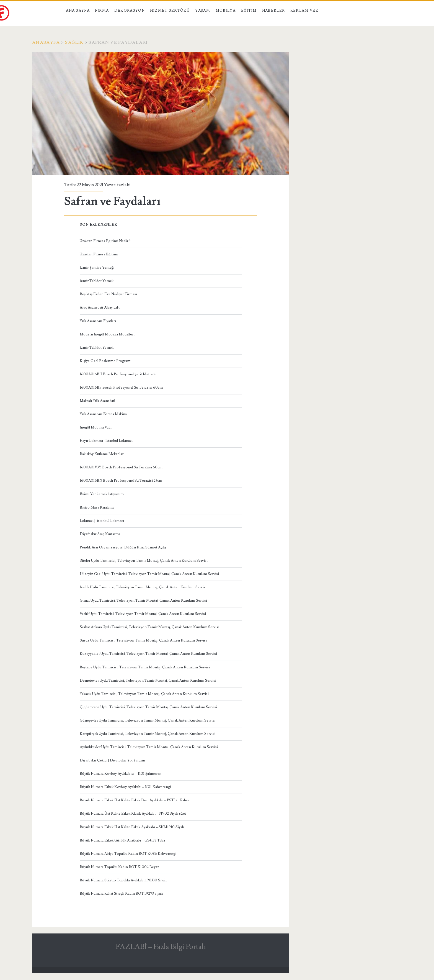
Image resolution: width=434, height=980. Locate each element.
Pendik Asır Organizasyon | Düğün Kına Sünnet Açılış (123, 547)
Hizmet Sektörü (170, 11)
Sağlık (74, 42)
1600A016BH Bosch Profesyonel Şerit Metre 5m (119, 374)
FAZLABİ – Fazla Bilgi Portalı (161, 947)
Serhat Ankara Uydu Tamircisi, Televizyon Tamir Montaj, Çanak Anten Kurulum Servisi (149, 627)
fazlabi (124, 185)
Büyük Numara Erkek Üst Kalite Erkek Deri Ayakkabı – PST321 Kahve (135, 800)
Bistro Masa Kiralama (97, 507)
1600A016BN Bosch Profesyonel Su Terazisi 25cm (121, 481)
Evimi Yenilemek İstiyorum (102, 494)
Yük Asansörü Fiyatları (98, 321)
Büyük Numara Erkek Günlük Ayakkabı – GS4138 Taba (122, 840)
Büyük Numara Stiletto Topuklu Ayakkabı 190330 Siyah (123, 880)
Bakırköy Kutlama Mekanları (102, 454)
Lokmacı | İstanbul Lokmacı (102, 521)
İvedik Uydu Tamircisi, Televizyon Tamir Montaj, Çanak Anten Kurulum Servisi (143, 587)
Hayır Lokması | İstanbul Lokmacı (106, 441)
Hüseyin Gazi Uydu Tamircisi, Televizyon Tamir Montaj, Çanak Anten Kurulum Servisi (149, 574)
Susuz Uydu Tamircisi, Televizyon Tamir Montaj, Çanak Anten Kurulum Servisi (143, 640)
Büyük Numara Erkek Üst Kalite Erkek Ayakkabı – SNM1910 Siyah (132, 827)
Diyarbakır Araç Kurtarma (100, 534)
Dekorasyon (130, 11)
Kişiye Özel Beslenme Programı (106, 361)
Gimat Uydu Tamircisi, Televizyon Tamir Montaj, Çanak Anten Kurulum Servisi (143, 601)
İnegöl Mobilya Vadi (96, 427)
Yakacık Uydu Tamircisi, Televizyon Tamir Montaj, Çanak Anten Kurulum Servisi (144, 694)
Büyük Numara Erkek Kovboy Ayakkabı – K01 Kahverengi (125, 787)
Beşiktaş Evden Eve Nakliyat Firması (108, 294)
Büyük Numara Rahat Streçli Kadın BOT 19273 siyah (121, 894)
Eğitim (249, 11)
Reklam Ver (304, 11)
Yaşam (203, 11)
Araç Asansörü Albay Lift (100, 307)
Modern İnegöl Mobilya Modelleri (107, 334)
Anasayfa (46, 42)
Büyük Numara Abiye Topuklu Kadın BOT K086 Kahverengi (128, 854)
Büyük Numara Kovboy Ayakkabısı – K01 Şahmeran (121, 774)
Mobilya (226, 11)
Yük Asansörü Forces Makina (103, 414)
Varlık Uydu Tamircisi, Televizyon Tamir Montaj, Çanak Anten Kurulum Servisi (143, 614)
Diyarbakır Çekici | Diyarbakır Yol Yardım (112, 760)
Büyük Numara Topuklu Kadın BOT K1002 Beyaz (119, 867)
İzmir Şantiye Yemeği (97, 268)
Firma (102, 11)
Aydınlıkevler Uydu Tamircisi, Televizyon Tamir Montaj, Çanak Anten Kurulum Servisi (149, 747)
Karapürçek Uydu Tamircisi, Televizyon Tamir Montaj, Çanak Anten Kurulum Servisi (148, 734)
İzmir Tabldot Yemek (97, 281)
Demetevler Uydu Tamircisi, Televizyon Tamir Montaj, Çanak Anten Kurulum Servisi (148, 681)
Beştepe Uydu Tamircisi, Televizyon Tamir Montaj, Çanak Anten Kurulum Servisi (145, 667)
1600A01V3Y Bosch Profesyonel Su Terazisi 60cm (121, 467)
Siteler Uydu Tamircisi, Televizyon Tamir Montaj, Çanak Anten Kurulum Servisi (144, 561)
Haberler (273, 11)
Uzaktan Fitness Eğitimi (99, 254)
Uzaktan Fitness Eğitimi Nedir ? (105, 241)
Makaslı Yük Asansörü (98, 401)
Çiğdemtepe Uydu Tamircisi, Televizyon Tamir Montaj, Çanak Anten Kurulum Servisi (148, 707)
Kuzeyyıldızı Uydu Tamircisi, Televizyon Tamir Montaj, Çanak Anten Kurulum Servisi (148, 654)
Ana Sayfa (78, 11)
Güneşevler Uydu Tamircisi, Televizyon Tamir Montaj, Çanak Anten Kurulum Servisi (148, 720)
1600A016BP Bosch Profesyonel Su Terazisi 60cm (121, 388)
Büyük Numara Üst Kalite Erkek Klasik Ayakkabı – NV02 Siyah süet (133, 814)
